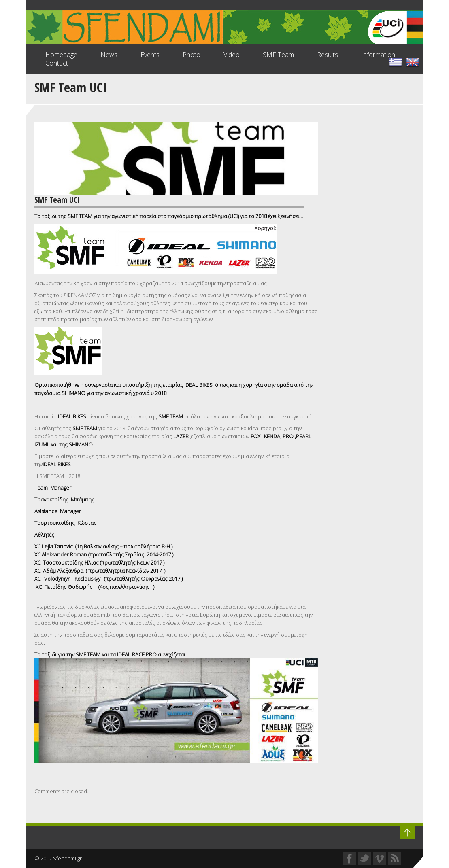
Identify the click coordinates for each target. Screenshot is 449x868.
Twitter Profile (365, 858)
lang (413, 62)
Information (378, 55)
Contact (57, 63)
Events (150, 55)
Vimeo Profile (380, 858)
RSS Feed (395, 858)
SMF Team (278, 55)
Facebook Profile (350, 858)
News (109, 55)
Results (328, 55)
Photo (192, 55)
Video (232, 55)
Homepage (61, 55)
